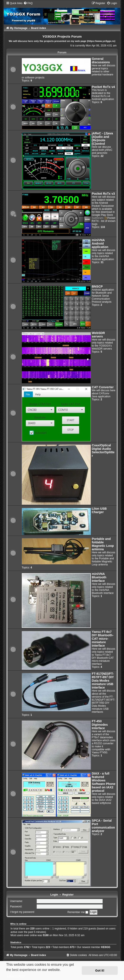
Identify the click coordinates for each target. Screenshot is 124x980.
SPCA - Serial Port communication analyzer (103, 826)
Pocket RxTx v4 (103, 87)
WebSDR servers (98, 335)
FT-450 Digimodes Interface (100, 725)
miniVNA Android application (100, 243)
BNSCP (97, 286)
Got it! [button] (100, 970)
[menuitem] (28, 3)
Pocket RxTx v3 (103, 194)
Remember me (78, 912)
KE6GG (106, 947)
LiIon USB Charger (99, 510)
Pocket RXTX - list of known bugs (104, 221)
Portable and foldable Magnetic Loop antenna (103, 544)
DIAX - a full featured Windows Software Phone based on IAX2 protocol (104, 782)
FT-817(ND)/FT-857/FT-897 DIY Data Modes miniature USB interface (103, 681)
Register (68, 895)
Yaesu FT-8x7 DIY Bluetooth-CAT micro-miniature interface (103, 639)
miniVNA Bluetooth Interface (99, 577)
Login (54, 895)
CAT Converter (103, 387)
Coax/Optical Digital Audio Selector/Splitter (103, 450)
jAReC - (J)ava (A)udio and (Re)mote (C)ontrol (102, 138)
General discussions (101, 60)
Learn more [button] (16, 976)
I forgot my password (22, 912)
